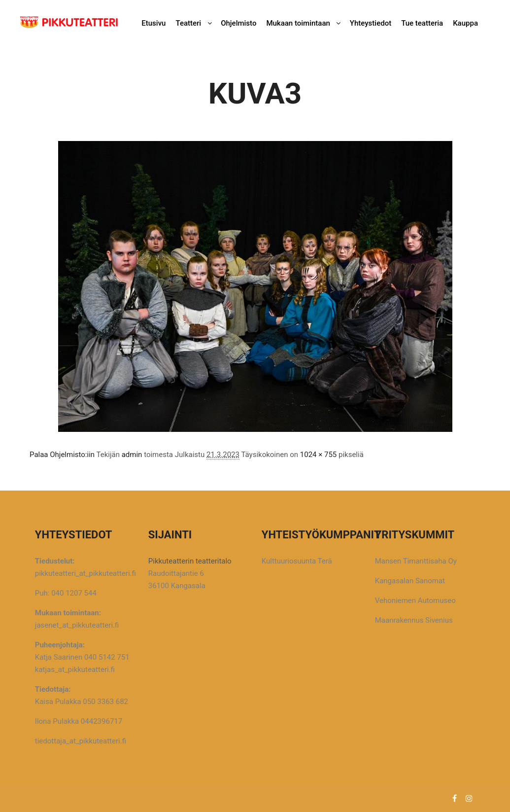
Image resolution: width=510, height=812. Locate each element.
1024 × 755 (318, 455)
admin (132, 455)
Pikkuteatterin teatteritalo (190, 561)
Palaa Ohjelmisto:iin (62, 455)
